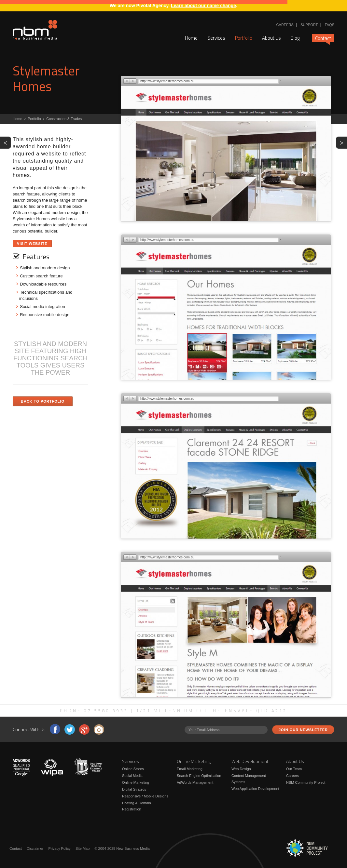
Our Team (294, 769)
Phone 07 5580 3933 (94, 711)
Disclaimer (35, 848)
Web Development (250, 761)
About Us (271, 38)
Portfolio (244, 38)
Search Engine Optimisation (199, 776)
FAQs (330, 25)
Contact (323, 38)
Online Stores (133, 769)
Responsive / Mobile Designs (145, 796)
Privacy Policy (59, 848)
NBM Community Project (306, 782)
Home (191, 38)
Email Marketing (190, 769)
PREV (7, 142)
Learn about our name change (203, 6)
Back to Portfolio (43, 401)
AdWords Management (195, 782)
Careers (285, 25)
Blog (295, 38)
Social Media (132, 776)
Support (309, 25)
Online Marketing (136, 782)
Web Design (241, 769)
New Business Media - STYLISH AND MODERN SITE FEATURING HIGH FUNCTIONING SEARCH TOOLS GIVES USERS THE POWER (35, 30)
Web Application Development (255, 789)
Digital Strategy (134, 789)
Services (216, 38)
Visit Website (32, 244)
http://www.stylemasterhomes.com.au (167, 81)
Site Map (83, 848)
